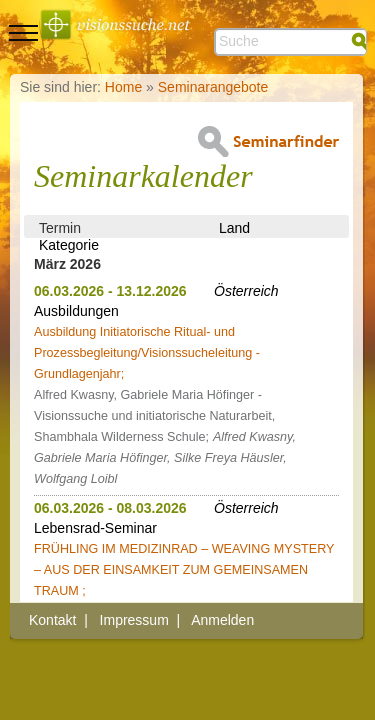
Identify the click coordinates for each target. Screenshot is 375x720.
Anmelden (222, 620)
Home (123, 87)
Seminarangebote (213, 87)
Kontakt (52, 620)
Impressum (134, 620)
